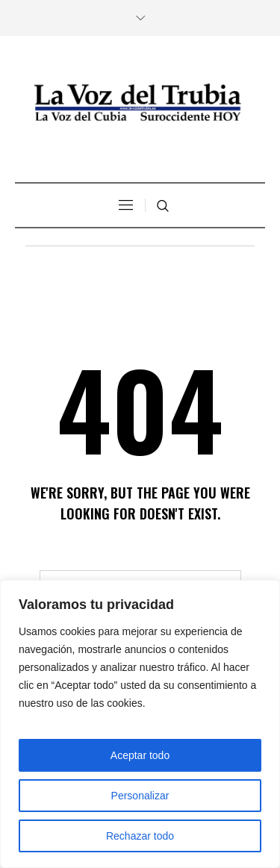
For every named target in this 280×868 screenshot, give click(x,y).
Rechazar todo (140, 836)
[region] (140, 724)
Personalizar (140, 796)
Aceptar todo (140, 755)
